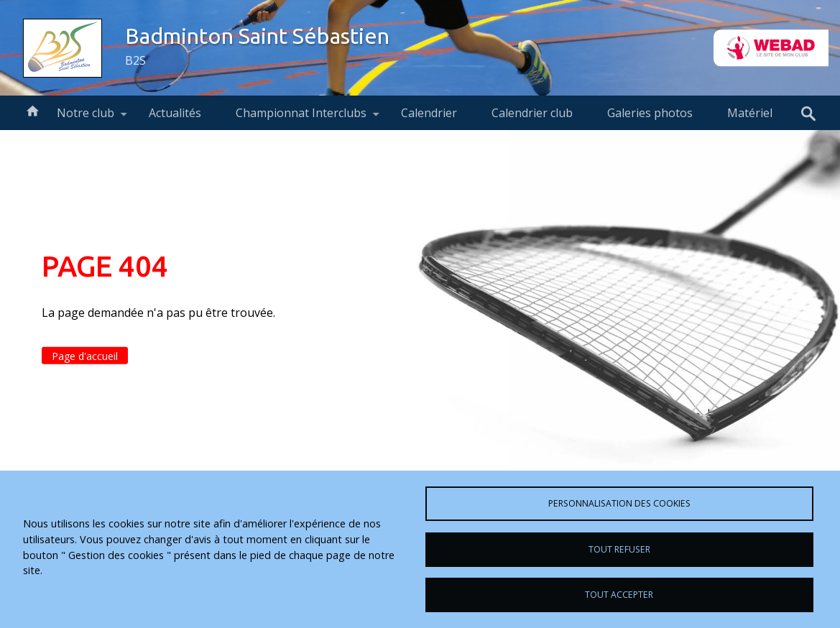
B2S (135, 60)
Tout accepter (619, 595)
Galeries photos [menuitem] (650, 113)
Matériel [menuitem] (750, 113)
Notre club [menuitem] (86, 117)
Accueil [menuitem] (32, 110)
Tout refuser (619, 549)
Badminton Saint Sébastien (257, 36)
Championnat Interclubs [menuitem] (301, 117)
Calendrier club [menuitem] (532, 113)
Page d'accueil (85, 356)
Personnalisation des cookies (619, 503)
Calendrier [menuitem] (429, 113)
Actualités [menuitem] (175, 113)
